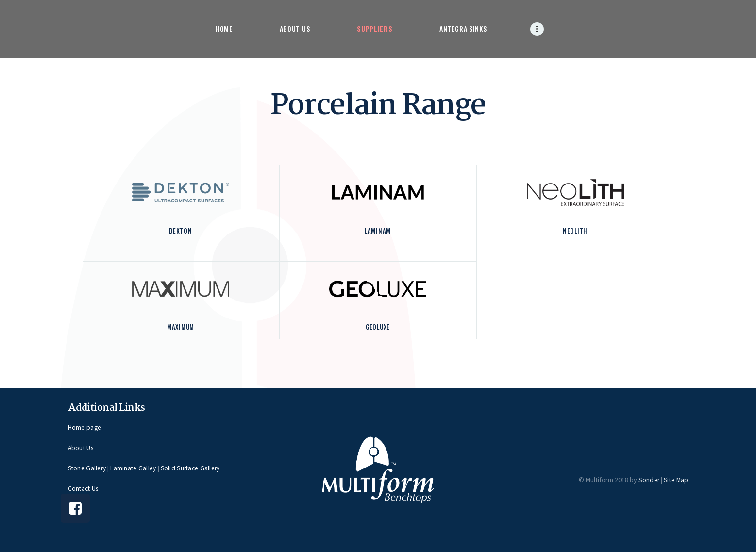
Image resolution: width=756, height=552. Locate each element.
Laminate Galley (134, 468)
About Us (81, 447)
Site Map (676, 479)
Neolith (575, 230)
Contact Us (84, 488)
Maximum (181, 326)
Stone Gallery (88, 468)
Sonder (648, 479)
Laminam (378, 230)
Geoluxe (378, 326)
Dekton (180, 230)
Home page (85, 427)
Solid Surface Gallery (192, 468)
